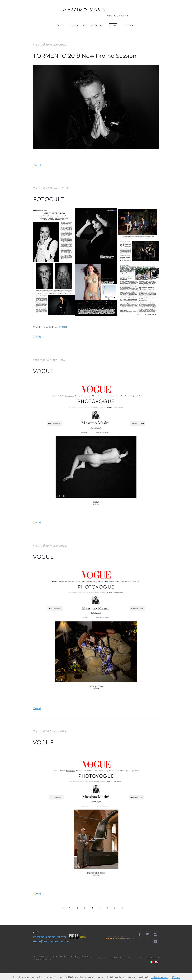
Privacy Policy (121, 958)
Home (60, 26)
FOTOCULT (48, 199)
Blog (113, 26)
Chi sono (97, 26)
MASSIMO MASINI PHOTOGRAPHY (71, 956)
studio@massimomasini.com (51, 941)
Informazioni (160, 977)
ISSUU (63, 327)
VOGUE (43, 371)
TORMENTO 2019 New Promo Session (85, 56)
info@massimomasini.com (49, 937)
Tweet (37, 165)
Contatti (129, 26)
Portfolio (78, 26)
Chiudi (176, 977)
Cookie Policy (149, 958)
